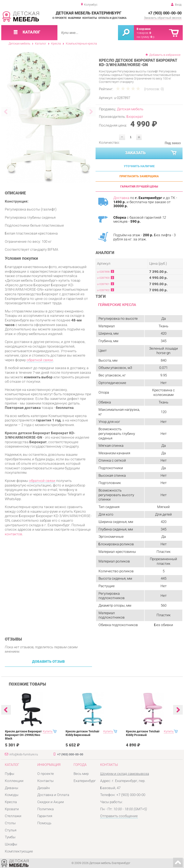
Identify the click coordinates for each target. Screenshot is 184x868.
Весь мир (81, 774)
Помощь (44, 823)
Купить (48, 731)
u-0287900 (103, 278)
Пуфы (10, 774)
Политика (45, 809)
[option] (49, 117)
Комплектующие (19, 851)
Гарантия (45, 816)
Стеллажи (13, 816)
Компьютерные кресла (81, 44)
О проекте (60, 18)
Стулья (11, 830)
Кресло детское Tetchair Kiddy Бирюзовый (82, 733)
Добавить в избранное (165, 55)
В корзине (144, 29)
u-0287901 (103, 284)
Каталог (41, 44)
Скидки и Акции (51, 802)
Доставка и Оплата (53, 795)
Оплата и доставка (112, 18)
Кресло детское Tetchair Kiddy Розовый (143, 733)
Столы (10, 823)
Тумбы (10, 837)
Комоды (12, 795)
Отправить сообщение (119, 816)
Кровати (12, 809)
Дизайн (44, 788)
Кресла (56, 44)
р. (153, 37)
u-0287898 (103, 272)
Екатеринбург (85, 781)
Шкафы (11, 844)
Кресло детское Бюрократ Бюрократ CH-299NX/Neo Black (23, 735)
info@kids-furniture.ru (24, 754)
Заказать (151, 153)
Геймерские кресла (117, 305)
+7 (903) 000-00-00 (165, 13)
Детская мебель (19, 44)
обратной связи (40, 360)
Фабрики (74, 18)
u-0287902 (103, 290)
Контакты (90, 18)
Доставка (121, 198)
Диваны (12, 788)
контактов (14, 534)
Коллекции (14, 781)
